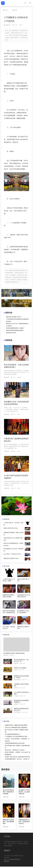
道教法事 (15, 10)
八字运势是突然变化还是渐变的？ (16, 302)
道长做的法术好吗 (11, 333)
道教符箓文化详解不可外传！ (14, 317)
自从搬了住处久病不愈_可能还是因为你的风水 (17, 757)
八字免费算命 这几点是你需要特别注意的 (16, 736)
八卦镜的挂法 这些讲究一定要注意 (16, 292)
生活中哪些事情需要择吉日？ (13, 734)
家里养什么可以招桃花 (20, 668)
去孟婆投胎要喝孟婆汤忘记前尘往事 (15, 743)
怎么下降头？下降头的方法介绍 (12, 554)
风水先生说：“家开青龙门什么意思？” (15, 750)
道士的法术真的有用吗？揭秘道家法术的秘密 (8, 792)
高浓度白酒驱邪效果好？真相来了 (15, 328)
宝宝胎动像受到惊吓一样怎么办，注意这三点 (17, 759)
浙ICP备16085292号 (15, 859)
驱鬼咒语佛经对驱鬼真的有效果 (15, 330)
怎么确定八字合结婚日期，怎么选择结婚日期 (24, 792)
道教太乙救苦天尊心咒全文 (11, 528)
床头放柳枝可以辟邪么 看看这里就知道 (14, 653)
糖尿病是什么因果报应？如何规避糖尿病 (8, 822)
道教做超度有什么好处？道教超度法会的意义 (24, 822)
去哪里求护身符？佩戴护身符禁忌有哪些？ (16, 725)
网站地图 (6, 861)
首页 (7, 10)
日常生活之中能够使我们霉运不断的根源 (16, 727)
